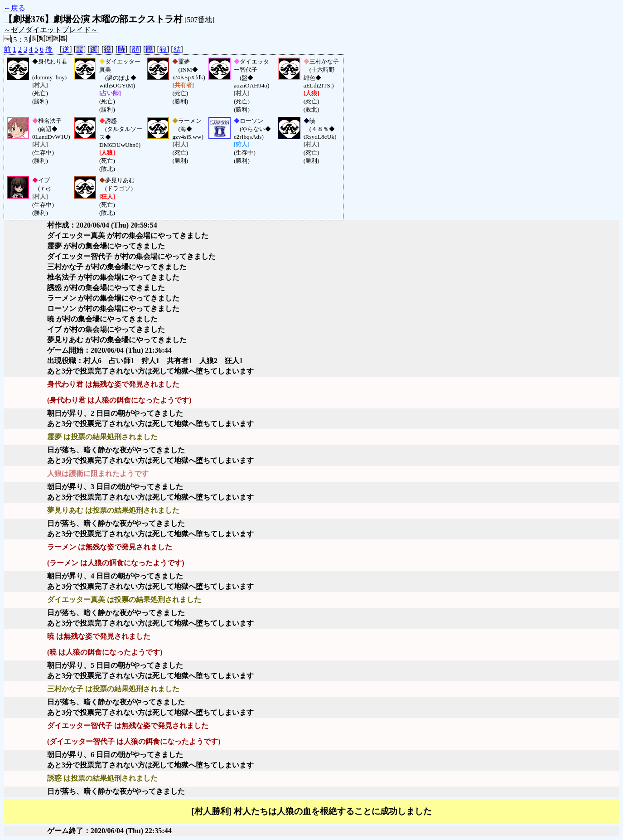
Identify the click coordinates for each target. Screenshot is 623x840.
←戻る (14, 8)
